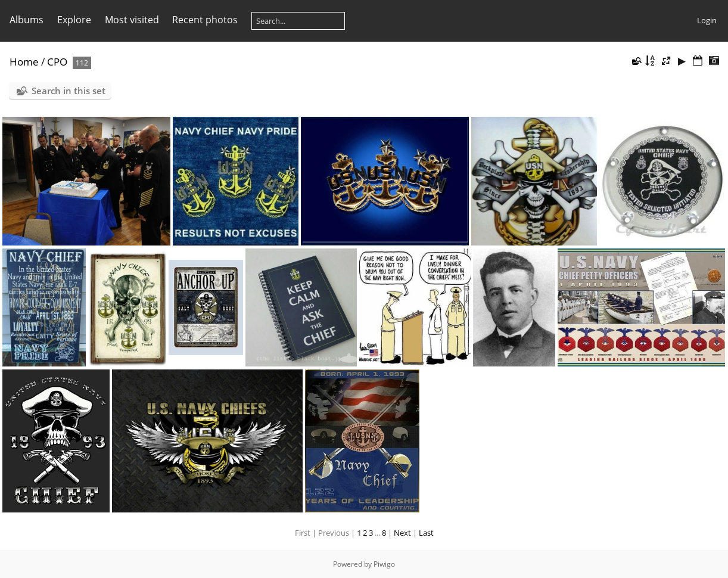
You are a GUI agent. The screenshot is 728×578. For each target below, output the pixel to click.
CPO (57, 62)
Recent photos (205, 20)
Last (426, 533)
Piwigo (384, 564)
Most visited (132, 20)
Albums (27, 20)
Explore (74, 20)
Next (402, 533)
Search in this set (69, 91)
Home (24, 62)
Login (707, 20)
